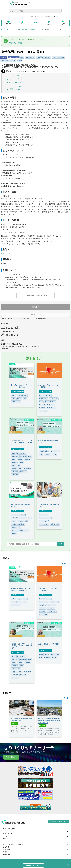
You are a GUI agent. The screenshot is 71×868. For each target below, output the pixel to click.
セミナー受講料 (14, 86)
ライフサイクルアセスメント (20, 530)
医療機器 (27, 459)
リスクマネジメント (58, 57)
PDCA (19, 60)
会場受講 (4, 57)
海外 (14, 459)
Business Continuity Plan (8, 60)
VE (41, 454)
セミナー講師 (14, 83)
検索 (61, 544)
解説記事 (15, 724)
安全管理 (15, 518)
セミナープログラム (16, 79)
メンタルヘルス (52, 408)
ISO (13, 399)
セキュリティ (16, 466)
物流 (14, 521)
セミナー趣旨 (14, 76)
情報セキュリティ (17, 469)
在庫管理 (47, 454)
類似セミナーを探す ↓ (16, 43)
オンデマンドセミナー (18, 392)
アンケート (51, 405)
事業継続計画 (30, 57)
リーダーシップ (44, 521)
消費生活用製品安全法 (18, 524)
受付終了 (35, 307)
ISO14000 (23, 518)
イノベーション (22, 396)
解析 (24, 515)
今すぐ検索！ (11, 757)
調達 (38, 57)
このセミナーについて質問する (35, 296)
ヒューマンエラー (50, 402)
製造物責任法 (16, 527)
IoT (25, 399)
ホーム (3, 29)
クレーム (42, 405)
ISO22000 (15, 472)
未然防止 (42, 408)
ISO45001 (23, 472)
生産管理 (15, 462)
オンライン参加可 (13, 57)
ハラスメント (54, 399)
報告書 (20, 459)
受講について (14, 89)
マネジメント (46, 57)
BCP (22, 57)
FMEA (14, 533)
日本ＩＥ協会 (6, 254)
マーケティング (44, 524)
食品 (22, 462)
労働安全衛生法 (22, 521)
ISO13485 (28, 469)
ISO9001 (23, 456)
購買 (41, 451)
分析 (41, 402)
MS (29, 456)
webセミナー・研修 (13, 29)
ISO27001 (15, 475)
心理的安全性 (55, 524)
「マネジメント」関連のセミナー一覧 (32, 29)
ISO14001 (15, 456)
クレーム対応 (43, 411)
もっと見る (63, 564)
